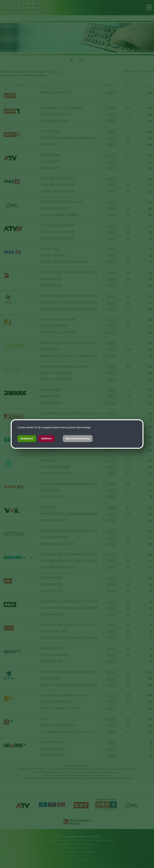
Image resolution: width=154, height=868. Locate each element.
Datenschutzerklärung (78, 439)
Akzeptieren (27, 439)
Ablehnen (46, 439)
